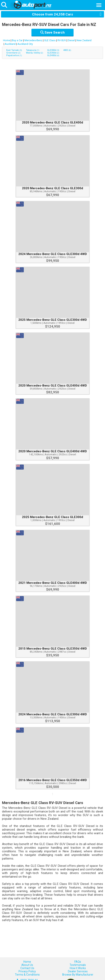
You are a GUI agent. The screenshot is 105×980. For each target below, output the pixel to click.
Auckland (10, 44)
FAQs (78, 962)
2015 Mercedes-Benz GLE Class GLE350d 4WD (53, 649)
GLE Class (50, 40)
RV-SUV (62, 40)
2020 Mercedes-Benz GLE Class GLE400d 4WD (53, 386)
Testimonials (78, 965)
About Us (27, 965)
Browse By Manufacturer (78, 975)
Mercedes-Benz (33, 40)
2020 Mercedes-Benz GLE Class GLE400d (52, 122)
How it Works (78, 968)
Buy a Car (17, 40)
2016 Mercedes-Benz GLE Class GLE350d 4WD (53, 780)
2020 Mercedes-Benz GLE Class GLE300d (52, 188)
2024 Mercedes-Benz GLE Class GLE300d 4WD (53, 254)
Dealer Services (78, 971)
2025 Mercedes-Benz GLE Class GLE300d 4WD (53, 320)
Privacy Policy (27, 971)
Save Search (52, 32)
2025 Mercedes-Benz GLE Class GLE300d (52, 517)
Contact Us (27, 968)
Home (7, 40)
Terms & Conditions (27, 975)
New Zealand (84, 40)
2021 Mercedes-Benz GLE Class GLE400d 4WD (53, 583)
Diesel (71, 40)
